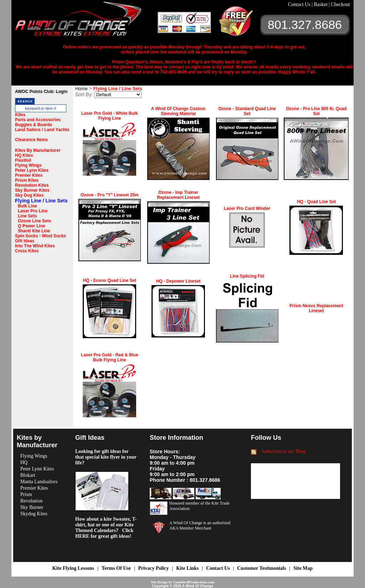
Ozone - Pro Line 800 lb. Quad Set (316, 111)
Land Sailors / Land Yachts (42, 130)
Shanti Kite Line (34, 231)
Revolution (31, 501)
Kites (20, 115)
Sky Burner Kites (32, 190)
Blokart (28, 475)
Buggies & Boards (34, 125)
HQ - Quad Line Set (316, 202)
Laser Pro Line (33, 211)
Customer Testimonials (261, 568)
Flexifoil (23, 160)
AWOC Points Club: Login (41, 92)
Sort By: (84, 94)
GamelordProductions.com (194, 582)
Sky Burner (32, 507)
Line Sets (27, 216)
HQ (24, 462)
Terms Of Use (116, 568)
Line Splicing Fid (247, 276)
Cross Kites (27, 251)
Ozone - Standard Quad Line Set (247, 111)
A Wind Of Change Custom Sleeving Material (178, 111)
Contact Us (300, 4)
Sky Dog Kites (29, 195)
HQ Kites (24, 155)
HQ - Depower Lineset (178, 281)
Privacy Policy (154, 568)
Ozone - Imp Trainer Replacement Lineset (178, 195)
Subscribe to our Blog (284, 451)
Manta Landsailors (39, 482)
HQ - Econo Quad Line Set (110, 280)
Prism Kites (27, 180)
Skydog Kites (34, 514)
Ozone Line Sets (34, 221)
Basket (321, 4)
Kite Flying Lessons (73, 568)
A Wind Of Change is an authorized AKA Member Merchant (200, 525)
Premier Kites (29, 175)
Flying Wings (28, 165)
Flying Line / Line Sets (41, 201)
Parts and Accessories (38, 120)
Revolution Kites (32, 185)
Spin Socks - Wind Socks (40, 236)
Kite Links (187, 568)
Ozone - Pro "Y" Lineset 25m (110, 195)
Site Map (303, 568)
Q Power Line (32, 226)
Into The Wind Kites (35, 246)
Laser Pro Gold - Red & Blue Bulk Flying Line (110, 357)
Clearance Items (31, 140)
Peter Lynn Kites (32, 170)
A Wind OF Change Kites (86, 21)
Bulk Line (27, 206)
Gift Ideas (25, 241)
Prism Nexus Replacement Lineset (316, 308)
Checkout (340, 4)
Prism (26, 494)
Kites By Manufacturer (38, 150)
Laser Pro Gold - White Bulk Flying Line (110, 116)
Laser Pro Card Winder (247, 208)
